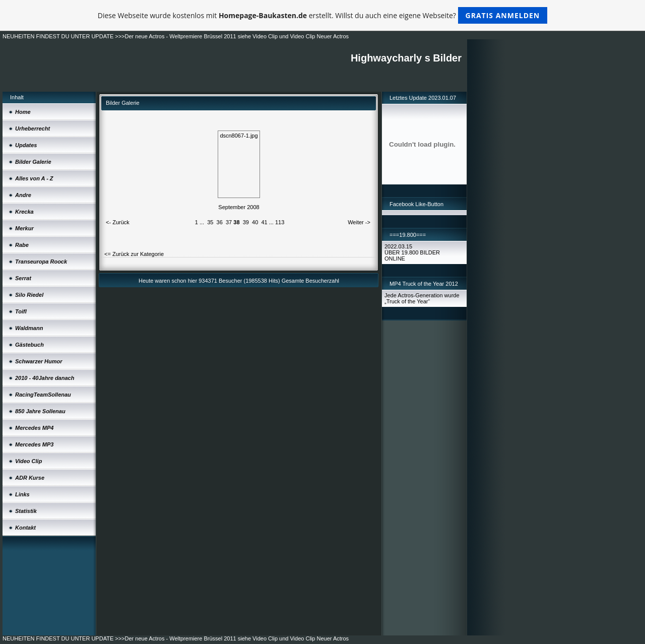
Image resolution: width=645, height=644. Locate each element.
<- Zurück (118, 222)
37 (229, 222)
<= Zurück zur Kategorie (134, 254)
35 (210, 222)
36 (220, 222)
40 (255, 222)
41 (264, 222)
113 (280, 222)
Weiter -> (359, 222)
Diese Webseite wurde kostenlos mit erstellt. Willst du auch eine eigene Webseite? (323, 15)
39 (246, 222)
